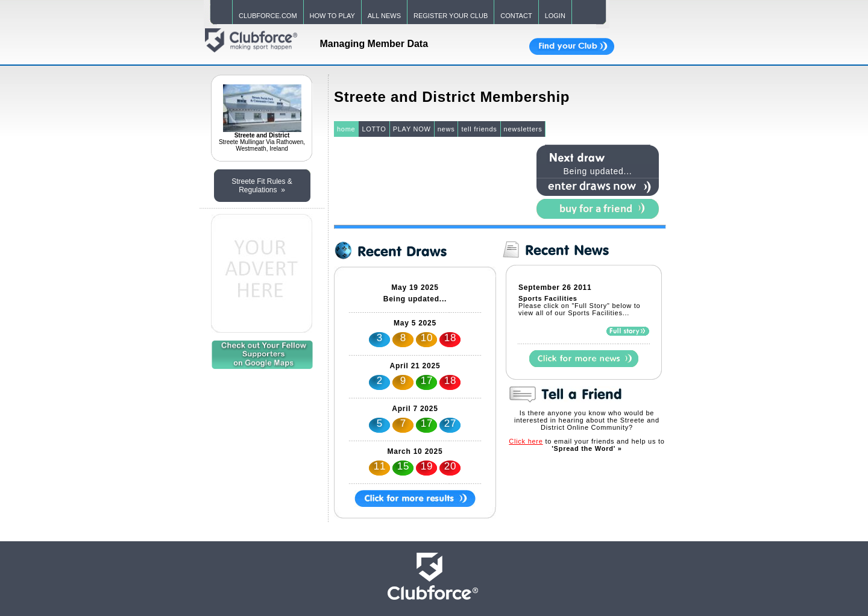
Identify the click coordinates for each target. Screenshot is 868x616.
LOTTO (374, 129)
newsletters (523, 129)
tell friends (479, 129)
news (446, 129)
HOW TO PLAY (332, 16)
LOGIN (555, 16)
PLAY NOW (412, 129)
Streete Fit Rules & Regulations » (262, 186)
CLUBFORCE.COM (268, 16)
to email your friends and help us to (587, 445)
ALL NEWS (384, 16)
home (346, 129)
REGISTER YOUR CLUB (451, 16)
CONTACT (516, 16)
